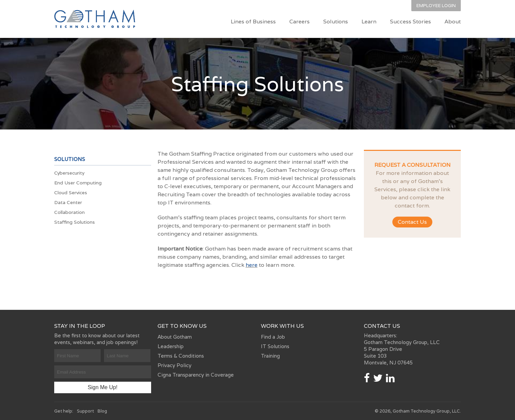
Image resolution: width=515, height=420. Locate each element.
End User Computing (78, 183)
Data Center (68, 202)
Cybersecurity (69, 173)
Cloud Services (71, 193)
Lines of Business (253, 22)
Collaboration (69, 212)
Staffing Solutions (75, 222)
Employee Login (436, 6)
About (453, 22)
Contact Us (412, 222)
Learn (369, 22)
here (252, 265)
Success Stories (410, 22)
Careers (300, 22)
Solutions (336, 22)
